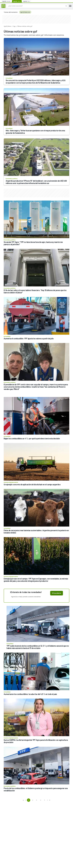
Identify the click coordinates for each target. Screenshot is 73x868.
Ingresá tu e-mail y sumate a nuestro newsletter (26, 597)
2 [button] (33, 800)
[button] (23, 800)
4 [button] (41, 800)
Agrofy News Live (25, 12)
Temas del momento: (11, 12)
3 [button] (37, 800)
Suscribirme (57, 593)
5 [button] (45, 800)
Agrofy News (7, 26)
